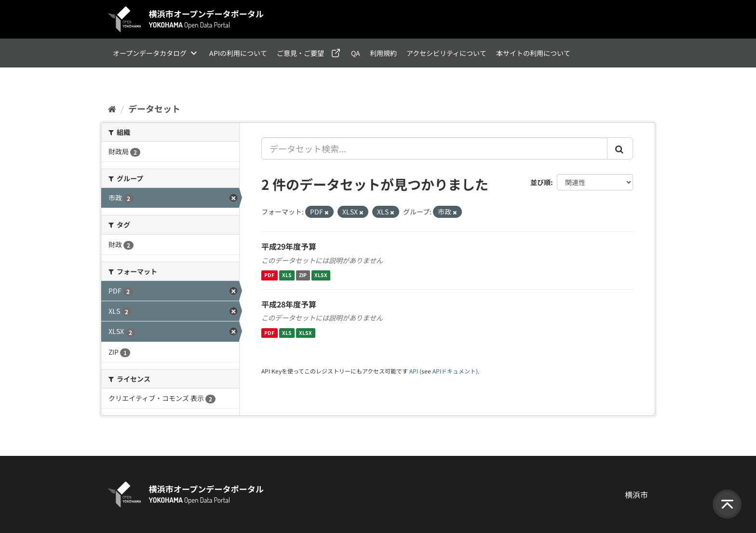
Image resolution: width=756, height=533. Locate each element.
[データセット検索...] (434, 148)
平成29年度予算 (289, 246)
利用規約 (383, 53)
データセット (154, 108)
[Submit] (620, 148)
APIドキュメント (454, 371)
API (414, 371)
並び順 (540, 182)
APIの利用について (238, 53)
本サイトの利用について (533, 53)
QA (356, 53)
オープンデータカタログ (150, 53)
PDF (269, 275)
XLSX (321, 275)
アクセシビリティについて (446, 53)
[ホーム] (112, 108)
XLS (287, 275)
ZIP (303, 275)
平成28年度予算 (289, 304)
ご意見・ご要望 (300, 53)
